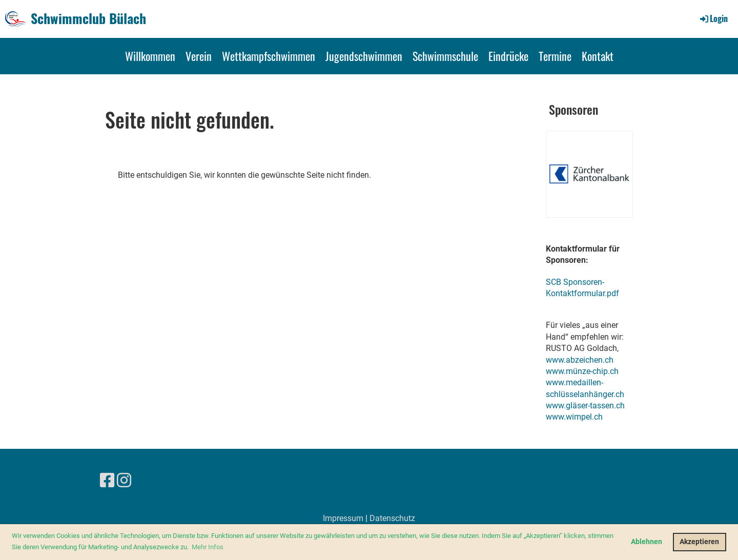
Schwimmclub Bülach (88, 18)
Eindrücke (508, 56)
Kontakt (598, 56)
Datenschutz (392, 518)
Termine (555, 56)
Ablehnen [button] (647, 542)
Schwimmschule (445, 56)
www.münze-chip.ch (582, 371)
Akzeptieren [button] (699, 542)
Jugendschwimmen (364, 56)
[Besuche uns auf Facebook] (107, 481)
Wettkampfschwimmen (269, 56)
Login (713, 18)
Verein (199, 56)
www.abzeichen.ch (580, 360)
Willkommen (150, 56)
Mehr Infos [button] (208, 547)
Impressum (343, 518)
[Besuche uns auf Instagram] (124, 481)
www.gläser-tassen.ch (585, 406)
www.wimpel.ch (574, 417)
